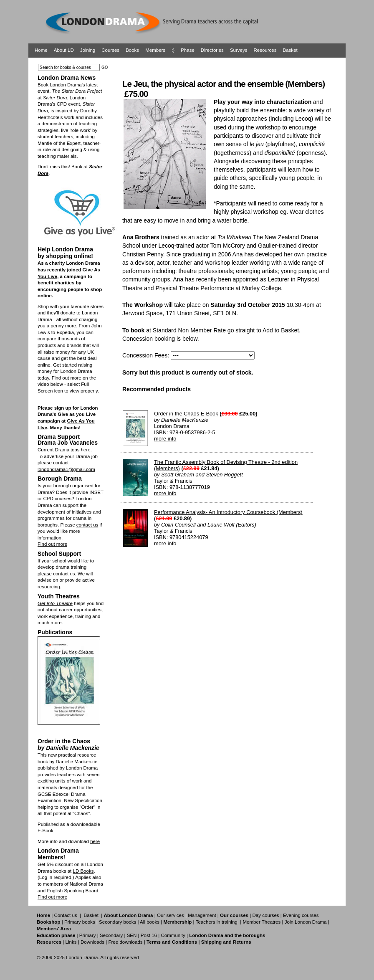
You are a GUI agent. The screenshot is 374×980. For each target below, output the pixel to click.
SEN (132, 935)
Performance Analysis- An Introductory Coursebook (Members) (228, 512)
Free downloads (125, 942)
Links (71, 942)
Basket (290, 50)
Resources (265, 50)
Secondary (111, 935)
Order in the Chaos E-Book (186, 414)
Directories (212, 50)
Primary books (80, 922)
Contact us (66, 915)
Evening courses (301, 915)
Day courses (265, 915)
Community (173, 935)
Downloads (92, 942)
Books (132, 50)
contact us (87, 525)
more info (165, 439)
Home (41, 50)
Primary (88, 935)
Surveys (239, 50)
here (86, 450)
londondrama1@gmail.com (66, 469)
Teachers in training (217, 922)
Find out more (52, 544)
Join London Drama (306, 922)
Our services (171, 915)
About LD (64, 50)
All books (150, 922)
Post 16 (149, 935)
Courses (110, 50)
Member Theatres (262, 922)
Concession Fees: (146, 355)
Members (155, 50)
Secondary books (118, 922)
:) (173, 50)
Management (202, 915)
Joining (88, 50)
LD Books (83, 871)
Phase (188, 50)
